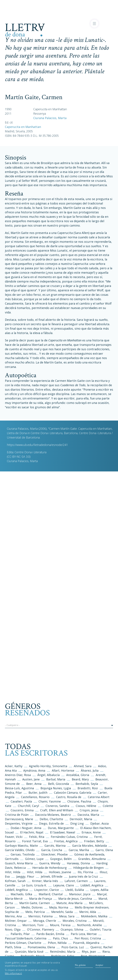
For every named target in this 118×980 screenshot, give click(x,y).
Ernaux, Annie (91, 832)
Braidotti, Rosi (88, 788)
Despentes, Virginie (19, 823)
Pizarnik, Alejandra (86, 943)
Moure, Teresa (60, 925)
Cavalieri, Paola (21, 801)
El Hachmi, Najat (32, 832)
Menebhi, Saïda (62, 912)
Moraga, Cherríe (45, 921)
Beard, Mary (81, 779)
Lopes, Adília (99, 890)
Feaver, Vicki (14, 837)
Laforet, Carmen (76, 881)
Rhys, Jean (89, 952)
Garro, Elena (104, 850)
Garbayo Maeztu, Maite (21, 846)
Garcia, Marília (79, 850)
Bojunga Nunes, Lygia (56, 788)
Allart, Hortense (63, 770)
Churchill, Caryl (28, 806)
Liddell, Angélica (92, 885)
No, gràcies (80, 967)
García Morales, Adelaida (89, 846)
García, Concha (52, 850)
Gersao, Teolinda (23, 854)
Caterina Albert (99, 797)
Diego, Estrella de (52, 823)
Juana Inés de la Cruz (84, 876)
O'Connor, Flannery (41, 929)
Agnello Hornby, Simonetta (48, 766)
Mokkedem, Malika (94, 916)
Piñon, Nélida (57, 943)
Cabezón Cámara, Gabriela (73, 793)
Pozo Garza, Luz (73, 947)
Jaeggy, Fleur (25, 876)
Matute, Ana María (69, 903)
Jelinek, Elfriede (52, 876)
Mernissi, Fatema (40, 916)
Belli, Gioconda (59, 784)
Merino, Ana (13, 916)
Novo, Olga (13, 929)
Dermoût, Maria (81, 819)
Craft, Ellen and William (57, 810)
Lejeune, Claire (64, 885)
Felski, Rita (37, 837)
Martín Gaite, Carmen (35, 903)
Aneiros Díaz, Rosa (18, 775)
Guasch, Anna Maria (19, 863)
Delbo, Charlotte (51, 819)
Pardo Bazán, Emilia (50, 934)
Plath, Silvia (13, 947)
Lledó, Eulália (75, 890)
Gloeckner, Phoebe (54, 854)
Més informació (13, 975)
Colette (108, 806)
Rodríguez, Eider (63, 956)
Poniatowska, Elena (41, 947)
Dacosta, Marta (89, 815)
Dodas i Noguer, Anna (26, 828)
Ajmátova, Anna (34, 770)
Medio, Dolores (32, 907)
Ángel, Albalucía (49, 775)
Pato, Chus (60, 938)
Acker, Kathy (14, 766)
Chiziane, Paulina (79, 801)
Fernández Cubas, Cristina (69, 837)
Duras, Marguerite (61, 828)
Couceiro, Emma (22, 810)
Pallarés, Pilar (20, 934)
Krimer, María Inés (45, 881)
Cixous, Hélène (86, 806)
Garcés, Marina (55, 846)
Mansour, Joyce (80, 894)
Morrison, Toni (33, 925)
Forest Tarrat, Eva (35, 841)
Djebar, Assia (99, 823)
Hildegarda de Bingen (88, 868)
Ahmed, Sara (83, 766)
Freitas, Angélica (66, 841)
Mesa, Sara (67, 916)
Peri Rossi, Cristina (88, 938)
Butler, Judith (38, 793)
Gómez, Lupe (34, 859)
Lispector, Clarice (47, 890)
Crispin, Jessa (89, 810)
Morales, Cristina (75, 921)
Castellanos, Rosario (35, 797)
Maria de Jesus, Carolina (75, 899)
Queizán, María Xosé (29, 952)
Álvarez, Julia (90, 770)
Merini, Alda (88, 912)
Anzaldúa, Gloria (78, 775)
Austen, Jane (31, 779)
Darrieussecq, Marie (19, 819)
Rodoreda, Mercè (33, 956)
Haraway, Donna (78, 863)
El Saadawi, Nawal (63, 832)
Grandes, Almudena (92, 859)
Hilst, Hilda (13, 872)
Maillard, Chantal (51, 894)
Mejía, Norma (59, 907)
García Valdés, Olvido (20, 850)
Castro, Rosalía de (69, 797)
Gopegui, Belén (61, 859)
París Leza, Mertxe (84, 934)
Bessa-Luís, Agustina (19, 788)
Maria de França (40, 899)
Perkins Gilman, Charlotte (23, 943)
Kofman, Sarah (15, 881)
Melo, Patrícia (35, 912)
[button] (59, 726)
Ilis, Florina (86, 872)
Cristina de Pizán (17, 815)
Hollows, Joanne (60, 872)
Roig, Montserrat (93, 956)
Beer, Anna (34, 784)
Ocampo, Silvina (72, 929)
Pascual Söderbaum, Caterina (26, 938)
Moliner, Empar (16, 921)
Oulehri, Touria (101, 929)
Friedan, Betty (94, 841)
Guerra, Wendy (50, 863)
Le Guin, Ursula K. (34, 885)
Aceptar (99, 967)
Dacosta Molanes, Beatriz (53, 815)
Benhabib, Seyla (87, 784)
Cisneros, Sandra (57, 806)
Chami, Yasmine (50, 801)
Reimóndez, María (63, 952)
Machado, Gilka (22, 894)
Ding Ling (77, 823)
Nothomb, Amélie (89, 925)
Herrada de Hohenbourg (49, 868)
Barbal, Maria (56, 779)
